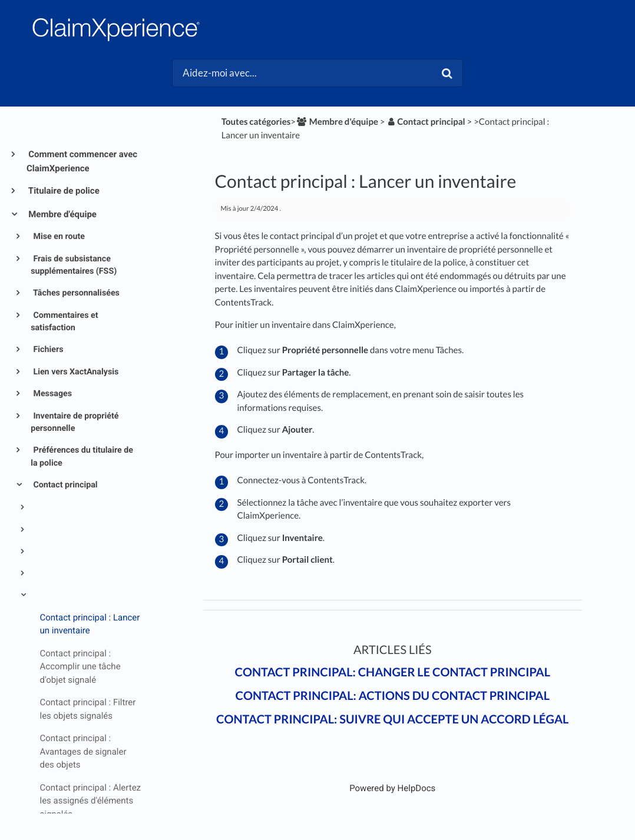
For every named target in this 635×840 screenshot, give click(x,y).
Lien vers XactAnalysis (75, 372)
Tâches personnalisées (75, 293)
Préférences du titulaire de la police (82, 456)
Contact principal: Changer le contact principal (392, 672)
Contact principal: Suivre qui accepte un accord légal (392, 719)
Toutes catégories (256, 122)
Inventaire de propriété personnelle (75, 422)
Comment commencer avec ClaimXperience (82, 161)
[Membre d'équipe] (337, 122)
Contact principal (65, 485)
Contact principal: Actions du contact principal (393, 696)
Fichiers (47, 350)
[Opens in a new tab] (392, 788)
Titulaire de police (63, 191)
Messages (52, 394)
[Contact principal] (426, 122)
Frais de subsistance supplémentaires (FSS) (74, 265)
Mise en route (58, 237)
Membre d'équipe (62, 214)
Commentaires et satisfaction (64, 322)
